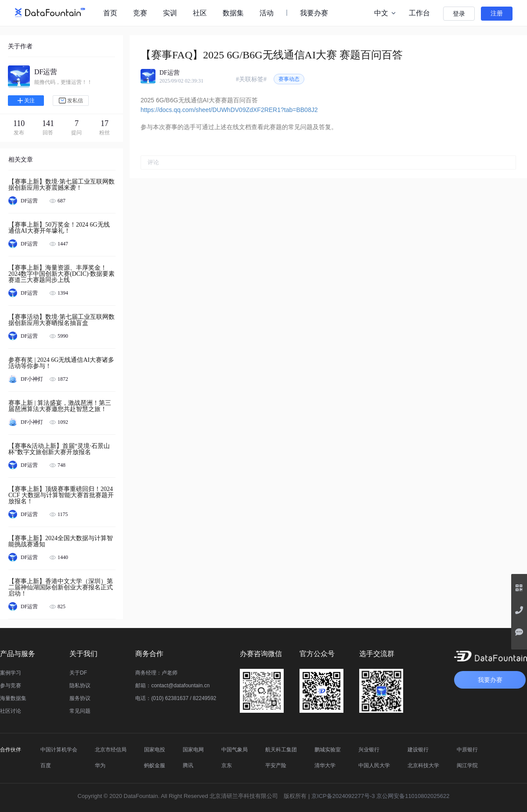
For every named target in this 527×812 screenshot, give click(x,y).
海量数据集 (13, 698)
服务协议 (80, 698)
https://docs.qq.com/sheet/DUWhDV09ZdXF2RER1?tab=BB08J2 (229, 110)
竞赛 (140, 13)
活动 (267, 13)
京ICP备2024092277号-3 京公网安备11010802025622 (380, 796)
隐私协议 (80, 686)
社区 (200, 13)
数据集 (233, 13)
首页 (110, 13)
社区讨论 (11, 711)
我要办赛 (314, 13)
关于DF (78, 673)
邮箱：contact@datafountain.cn (172, 686)
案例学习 (11, 673)
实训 (170, 13)
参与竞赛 (11, 686)
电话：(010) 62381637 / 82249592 (176, 698)
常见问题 (80, 711)
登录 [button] (459, 14)
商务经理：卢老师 (156, 673)
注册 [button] (497, 13)
